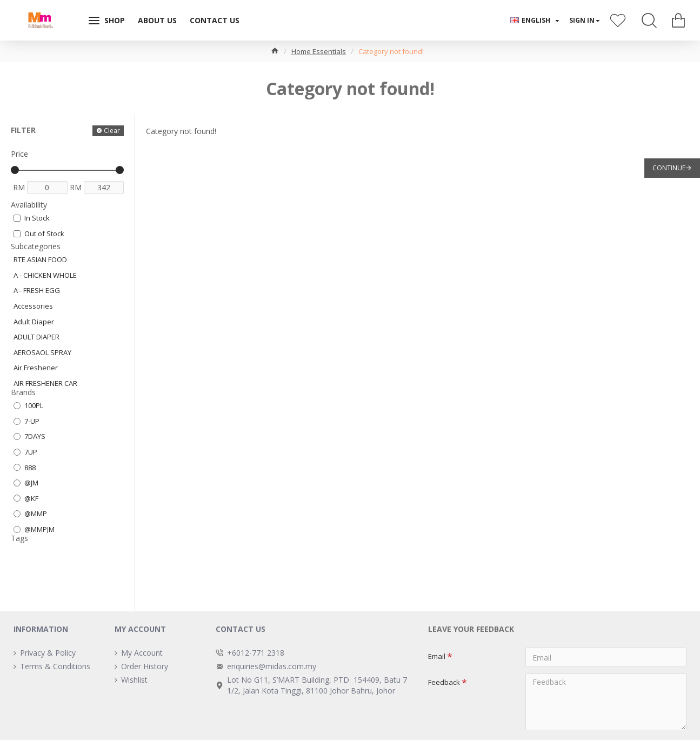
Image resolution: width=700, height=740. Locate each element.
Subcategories (36, 246)
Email (437, 656)
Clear (112, 131)
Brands (23, 392)
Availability (29, 205)
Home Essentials (319, 51)
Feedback (444, 682)
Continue (669, 168)
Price (19, 154)
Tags (19, 538)
